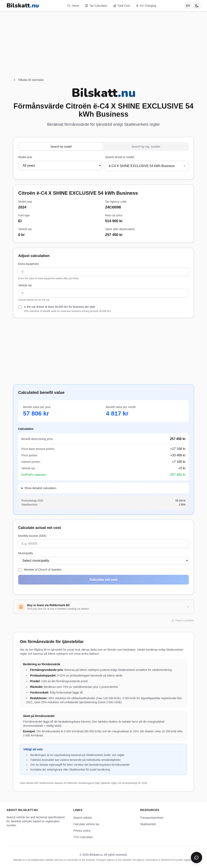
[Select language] (188, 6)
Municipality (26, 553)
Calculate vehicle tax (86, 824)
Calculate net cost (104, 580)
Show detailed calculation (40, 488)
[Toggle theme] (197, 6)
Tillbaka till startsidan (28, 80)
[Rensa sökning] (185, 166)
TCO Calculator (83, 837)
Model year (25, 157)
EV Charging (146, 6)
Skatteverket (148, 824)
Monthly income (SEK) (32, 536)
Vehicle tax (25, 285)
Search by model (61, 147)
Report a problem (183, 621)
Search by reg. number (146, 147)
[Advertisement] (103, 40)
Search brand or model (119, 157)
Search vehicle (83, 818)
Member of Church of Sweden (43, 570)
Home (73, 6)
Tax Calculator (96, 6)
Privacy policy (82, 831)
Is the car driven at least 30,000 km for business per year (68, 309)
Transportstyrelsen (152, 818)
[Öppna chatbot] (196, 857)
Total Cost (121, 6)
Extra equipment (29, 264)
